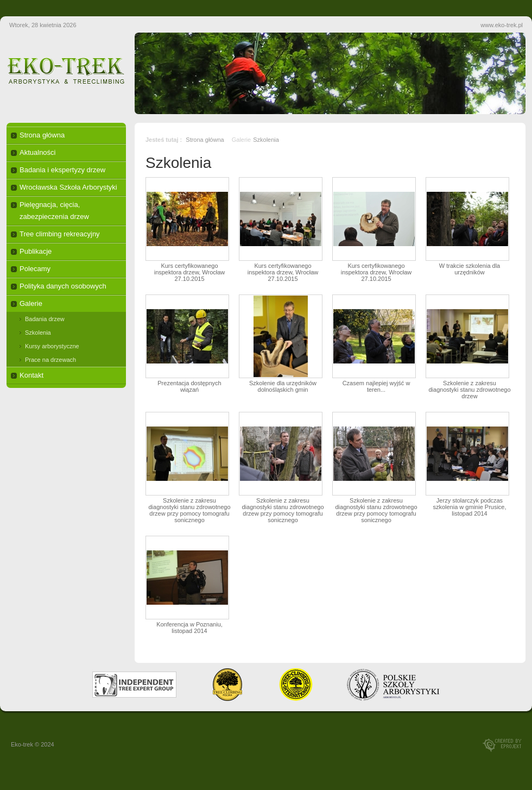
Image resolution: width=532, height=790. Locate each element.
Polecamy (35, 269)
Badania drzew (45, 319)
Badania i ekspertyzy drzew (62, 170)
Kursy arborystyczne (52, 346)
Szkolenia (38, 333)
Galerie (31, 303)
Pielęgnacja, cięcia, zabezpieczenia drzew (54, 211)
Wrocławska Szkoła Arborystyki (68, 187)
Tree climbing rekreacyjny (60, 234)
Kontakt (31, 375)
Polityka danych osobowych (63, 286)
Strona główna (42, 135)
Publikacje (36, 251)
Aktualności (37, 152)
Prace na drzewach (50, 360)
